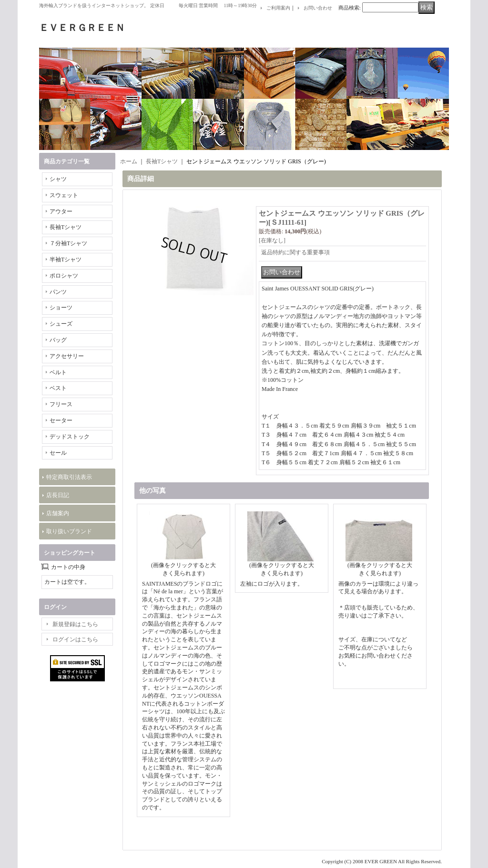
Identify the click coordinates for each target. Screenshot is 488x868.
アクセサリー (67, 356)
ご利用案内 (278, 8)
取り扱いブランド (69, 531)
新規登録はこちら (75, 624)
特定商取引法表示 (69, 477)
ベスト (58, 388)
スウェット (64, 195)
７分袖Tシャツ (68, 243)
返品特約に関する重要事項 (295, 252)
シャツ (58, 179)
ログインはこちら (75, 639)
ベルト (58, 372)
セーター (61, 420)
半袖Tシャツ (66, 259)
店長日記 (58, 495)
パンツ (58, 292)
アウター (61, 211)
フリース (61, 404)
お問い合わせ (318, 8)
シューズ (61, 324)
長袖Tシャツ (66, 227)
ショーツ (61, 308)
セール (58, 453)
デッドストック (70, 437)
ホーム (129, 161)
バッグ (58, 340)
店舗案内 (58, 513)
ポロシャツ (64, 276)
